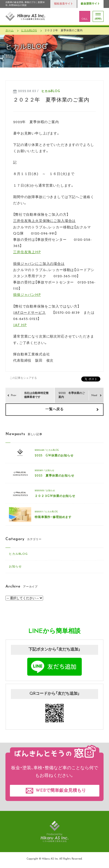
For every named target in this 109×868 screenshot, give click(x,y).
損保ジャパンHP (27, 295)
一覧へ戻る (54, 409)
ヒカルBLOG (51, 91)
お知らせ (15, 567)
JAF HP (20, 325)
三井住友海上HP (27, 252)
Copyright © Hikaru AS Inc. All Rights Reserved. (54, 859)
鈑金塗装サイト (90, 4)
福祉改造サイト (64, 4)
